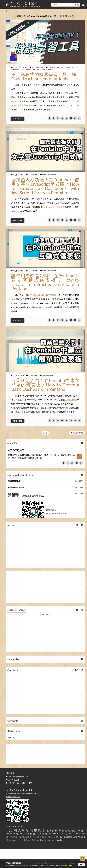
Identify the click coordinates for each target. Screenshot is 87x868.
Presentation (24, 840)
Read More (18, 119)
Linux (62, 834)
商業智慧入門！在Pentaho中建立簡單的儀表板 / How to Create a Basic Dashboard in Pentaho (45, 385)
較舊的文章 (77, 433)
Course (43, 840)
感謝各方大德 (13, 494)
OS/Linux (35, 840)
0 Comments (38, 67)
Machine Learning (57, 67)
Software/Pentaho (33, 69)
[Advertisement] (45, 587)
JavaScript (54, 834)
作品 (33, 834)
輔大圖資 (22, 830)
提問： (12, 780)
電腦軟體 (38, 830)
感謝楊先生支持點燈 (16, 487)
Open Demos (71, 400)
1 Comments (33, 375)
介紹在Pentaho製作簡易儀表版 (42, 295)
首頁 (45, 433)
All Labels (18, 826)
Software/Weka (47, 69)
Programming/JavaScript (17, 834)
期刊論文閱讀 (68, 830)
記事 (69, 834)
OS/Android (11, 840)
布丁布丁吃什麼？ (24, 3)
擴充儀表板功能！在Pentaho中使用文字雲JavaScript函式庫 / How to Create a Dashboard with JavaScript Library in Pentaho (45, 186)
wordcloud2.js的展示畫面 (53, 207)
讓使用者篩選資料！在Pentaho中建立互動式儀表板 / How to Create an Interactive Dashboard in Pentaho (45, 282)
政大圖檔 (52, 830)
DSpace (76, 834)
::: (7, 11)
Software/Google (18, 69)
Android (52, 837)
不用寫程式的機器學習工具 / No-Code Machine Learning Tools (45, 77)
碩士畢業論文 (40, 837)
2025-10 (79, 481)
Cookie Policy (68, 865)
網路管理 (42, 834)
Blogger (81, 830)
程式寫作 (27, 837)
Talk (83, 834)
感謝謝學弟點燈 (14, 481)
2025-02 (79, 487)
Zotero (69, 837)
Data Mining (79, 837)
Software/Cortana (72, 67)
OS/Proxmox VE (13, 837)
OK (81, 865)
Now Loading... (46, 614)
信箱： (17, 776)
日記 (9, 830)
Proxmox (60, 837)
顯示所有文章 (67, 16)
